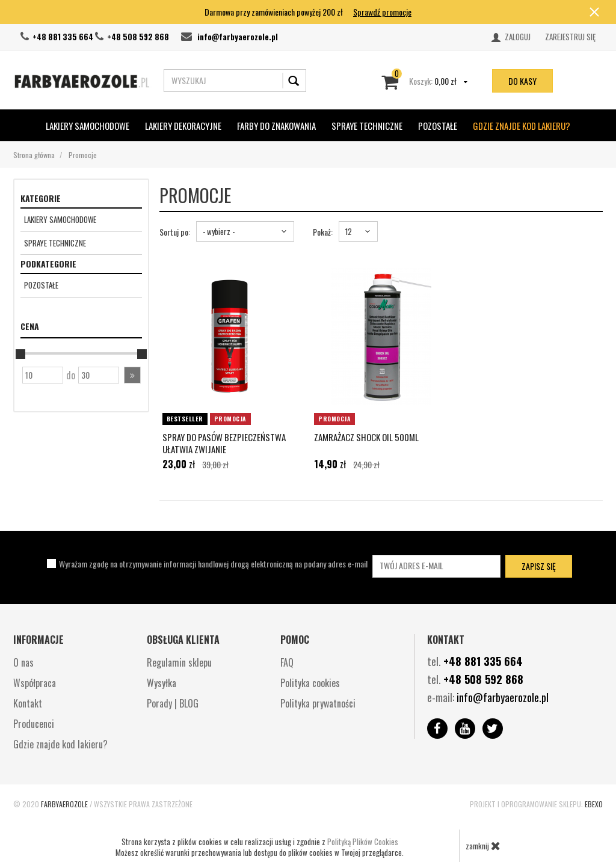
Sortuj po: (175, 232)
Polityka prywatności (318, 703)
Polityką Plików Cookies (363, 842)
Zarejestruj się (570, 37)
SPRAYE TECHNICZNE (367, 126)
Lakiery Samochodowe (88, 125)
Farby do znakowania (276, 125)
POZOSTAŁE (438, 125)
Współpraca (35, 683)
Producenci (34, 724)
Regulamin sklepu (179, 662)
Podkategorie (48, 264)
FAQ (287, 662)
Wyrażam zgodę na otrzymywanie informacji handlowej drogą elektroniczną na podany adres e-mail (213, 564)
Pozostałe (41, 285)
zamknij (483, 846)
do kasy (522, 81)
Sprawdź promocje (382, 12)
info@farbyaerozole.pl (238, 37)
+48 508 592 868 (138, 37)
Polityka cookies (310, 683)
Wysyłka (162, 683)
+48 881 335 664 (63, 37)
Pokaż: (323, 232)
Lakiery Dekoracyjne (183, 125)
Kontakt (28, 703)
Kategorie (41, 198)
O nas (23, 662)
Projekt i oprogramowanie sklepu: (536, 804)
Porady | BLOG (173, 703)
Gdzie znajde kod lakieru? (522, 126)
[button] (132, 375)
